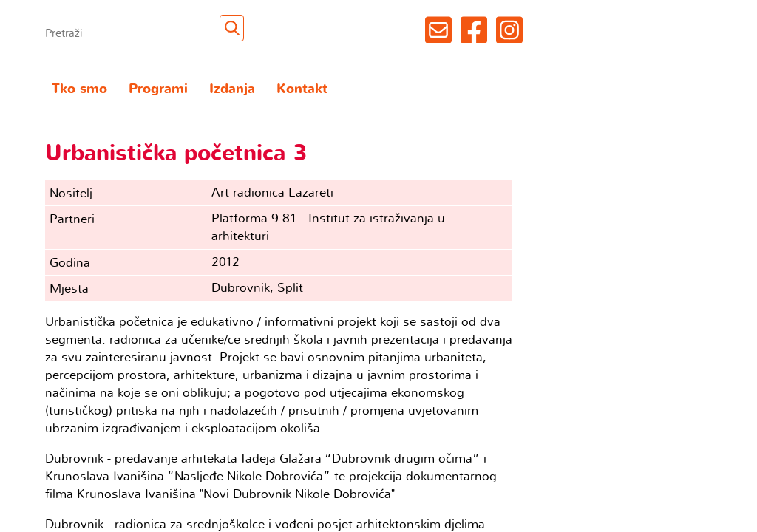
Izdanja (232, 89)
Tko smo (79, 89)
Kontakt (302, 89)
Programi (158, 89)
